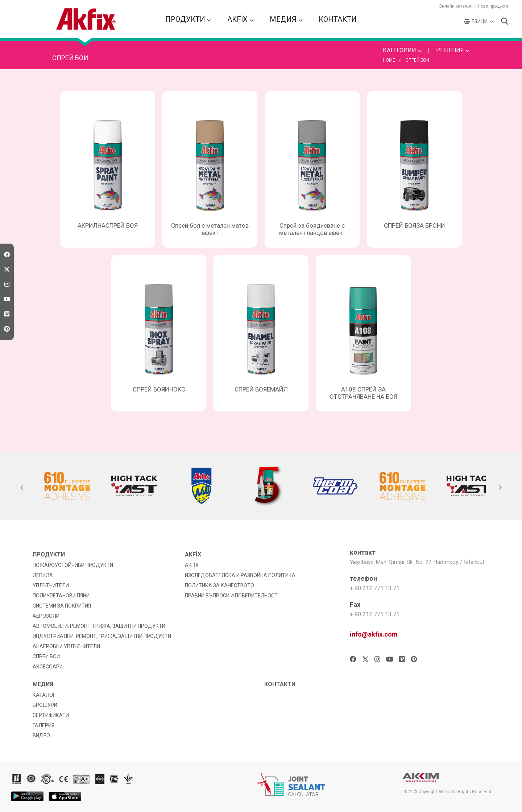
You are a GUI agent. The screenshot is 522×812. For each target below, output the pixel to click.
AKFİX (241, 19)
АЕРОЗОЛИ (46, 616)
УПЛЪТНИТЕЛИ (51, 585)
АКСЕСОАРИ (48, 667)
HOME (389, 60)
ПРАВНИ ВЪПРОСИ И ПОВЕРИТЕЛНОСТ (231, 596)
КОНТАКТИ (338, 19)
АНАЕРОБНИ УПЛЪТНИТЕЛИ (66, 646)
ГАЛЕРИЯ (43, 725)
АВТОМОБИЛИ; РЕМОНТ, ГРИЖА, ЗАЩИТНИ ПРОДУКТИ (99, 626)
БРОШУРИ (45, 705)
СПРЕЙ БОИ (417, 60)
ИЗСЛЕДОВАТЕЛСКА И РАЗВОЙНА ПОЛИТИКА (240, 575)
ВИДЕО (41, 736)
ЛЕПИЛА (43, 575)
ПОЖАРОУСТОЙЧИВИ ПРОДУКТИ (73, 565)
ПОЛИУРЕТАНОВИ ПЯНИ (61, 596)
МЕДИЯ (286, 19)
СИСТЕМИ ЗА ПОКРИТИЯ (62, 606)
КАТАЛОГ (44, 695)
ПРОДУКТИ (188, 19)
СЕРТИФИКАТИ (51, 715)
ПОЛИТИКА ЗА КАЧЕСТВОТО (219, 585)
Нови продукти (493, 6)
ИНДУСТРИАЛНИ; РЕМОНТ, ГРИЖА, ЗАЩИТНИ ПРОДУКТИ (102, 636)
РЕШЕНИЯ (453, 50)
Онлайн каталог (455, 6)
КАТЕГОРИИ (402, 50)
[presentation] (22, 488)
